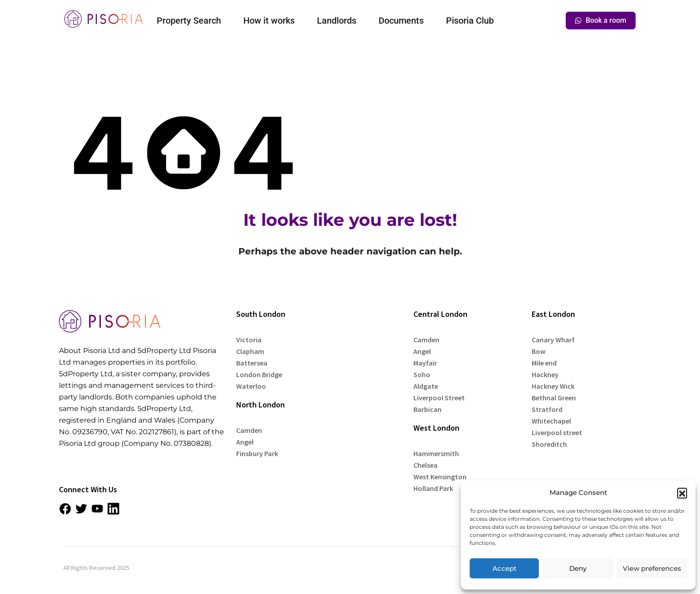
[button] (682, 493)
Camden (249, 430)
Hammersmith (436, 453)
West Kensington (440, 477)
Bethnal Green (554, 398)
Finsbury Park (257, 453)
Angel (245, 442)
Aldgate (426, 386)
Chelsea (425, 465)
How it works (269, 21)
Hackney (545, 374)
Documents (401, 21)
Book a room (601, 20)
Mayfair (425, 363)
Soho (422, 374)
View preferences (652, 568)
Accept (504, 568)
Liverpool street (557, 432)
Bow (539, 351)
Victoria (249, 340)
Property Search (189, 21)
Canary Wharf (553, 340)
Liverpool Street (439, 398)
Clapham (250, 351)
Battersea (252, 363)
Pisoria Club (470, 21)
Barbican (427, 409)
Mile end (544, 363)
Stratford (547, 409)
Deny (578, 568)
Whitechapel (551, 421)
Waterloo (251, 386)
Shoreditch (549, 444)
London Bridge (259, 374)
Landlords (337, 21)
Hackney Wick (553, 386)
